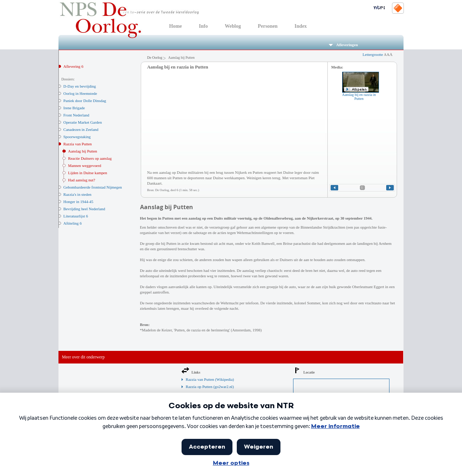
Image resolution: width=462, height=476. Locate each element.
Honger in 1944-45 (79, 202)
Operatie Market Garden (83, 122)
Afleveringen (343, 45)
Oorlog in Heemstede (80, 93)
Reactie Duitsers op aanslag (90, 158)
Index (301, 26)
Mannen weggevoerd (85, 166)
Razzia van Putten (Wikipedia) (210, 379)
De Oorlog (155, 58)
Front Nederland (77, 115)
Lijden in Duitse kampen (88, 173)
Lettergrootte (377, 54)
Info (203, 26)
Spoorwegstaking (77, 137)
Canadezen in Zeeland (81, 129)
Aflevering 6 (73, 66)
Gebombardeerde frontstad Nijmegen (93, 187)
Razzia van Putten (78, 144)
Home (176, 26)
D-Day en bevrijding (80, 86)
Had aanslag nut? (82, 180)
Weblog (233, 26)
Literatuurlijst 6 (76, 216)
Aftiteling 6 (73, 223)
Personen (268, 26)
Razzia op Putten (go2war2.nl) (210, 387)
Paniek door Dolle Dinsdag (85, 101)
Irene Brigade (74, 108)
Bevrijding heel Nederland (84, 209)
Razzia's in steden (78, 194)
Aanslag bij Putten (83, 151)
